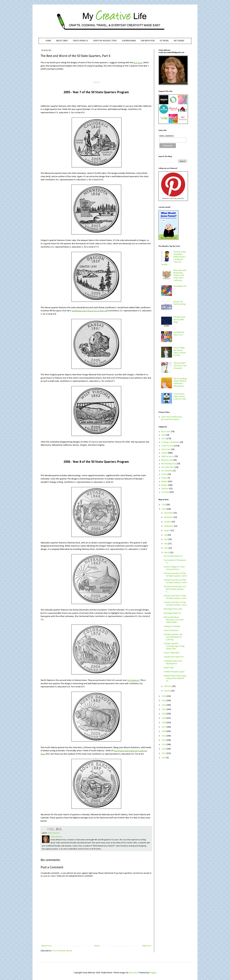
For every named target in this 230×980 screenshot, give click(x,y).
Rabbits (164, 482)
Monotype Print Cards (173, 609)
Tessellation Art (180, 286)
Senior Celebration (172, 653)
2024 (164, 696)
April (166, 548)
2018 (164, 723)
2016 (164, 731)
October (168, 522)
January (168, 691)
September (169, 526)
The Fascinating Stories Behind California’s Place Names (180, 382)
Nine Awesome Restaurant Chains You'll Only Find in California (180, 275)
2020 (164, 714)
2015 (164, 736)
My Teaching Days (169, 464)
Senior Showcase (171, 630)
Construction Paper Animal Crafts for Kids (180, 396)
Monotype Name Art (172, 613)
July (166, 535)
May (166, 544)
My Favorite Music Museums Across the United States (174, 620)
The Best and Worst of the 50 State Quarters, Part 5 (175, 575)
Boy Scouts (166, 432)
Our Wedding (167, 471)
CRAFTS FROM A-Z (81, 41)
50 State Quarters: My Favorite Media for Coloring (173, 637)
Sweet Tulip (169, 668)
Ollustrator (133, 973)
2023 (164, 701)
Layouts (164, 453)
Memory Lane (167, 460)
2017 (164, 727)
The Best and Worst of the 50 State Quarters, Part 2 (175, 597)
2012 (164, 749)
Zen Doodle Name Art (173, 556)
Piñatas (164, 478)
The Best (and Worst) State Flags (179, 320)
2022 (164, 705)
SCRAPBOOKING (129, 41)
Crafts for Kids (167, 446)
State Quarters (54, 833)
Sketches (165, 489)
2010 (164, 758)
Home (97, 946)
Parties (164, 474)
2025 (164, 509)
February (168, 686)
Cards (164, 439)
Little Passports (168, 457)
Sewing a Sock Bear (172, 626)
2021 (164, 709)
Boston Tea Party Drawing (180, 303)
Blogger (153, 973)
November (169, 517)
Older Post (147, 946)
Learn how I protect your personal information (172, 418)
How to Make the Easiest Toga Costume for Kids (180, 352)
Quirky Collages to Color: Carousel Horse (175, 568)
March (167, 553)
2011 (164, 753)
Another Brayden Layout (174, 672)
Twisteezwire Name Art (174, 657)
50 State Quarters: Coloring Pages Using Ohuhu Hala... (174, 646)
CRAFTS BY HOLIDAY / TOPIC (105, 41)
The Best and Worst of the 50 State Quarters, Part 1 (175, 604)
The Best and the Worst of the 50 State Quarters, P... (175, 589)
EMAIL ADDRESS (167, 136)
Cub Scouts (166, 449)
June (166, 539)
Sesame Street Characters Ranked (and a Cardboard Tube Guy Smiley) (174, 258)
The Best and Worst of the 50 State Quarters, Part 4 (175, 581)
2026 (164, 505)
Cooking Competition (170, 442)
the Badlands (133, 680)
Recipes (164, 485)
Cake (163, 435)
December (169, 513)
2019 (164, 718)
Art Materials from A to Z (179, 334)
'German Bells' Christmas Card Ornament (180, 366)
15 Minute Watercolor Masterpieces (173, 662)
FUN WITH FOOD (148, 41)
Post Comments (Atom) (62, 951)
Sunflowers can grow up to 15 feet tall (90, 311)
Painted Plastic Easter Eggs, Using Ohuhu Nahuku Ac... (175, 678)
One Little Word (168, 467)
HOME (48, 41)
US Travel (165, 492)
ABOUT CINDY (62, 41)
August (167, 531)
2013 (164, 745)
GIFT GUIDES (179, 41)
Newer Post (46, 946)
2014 (164, 740)
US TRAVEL (164, 41)
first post (138, 63)
